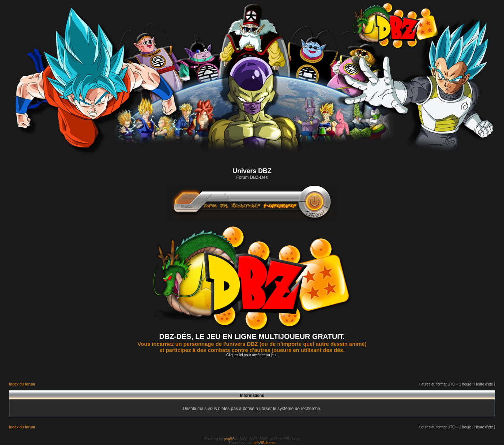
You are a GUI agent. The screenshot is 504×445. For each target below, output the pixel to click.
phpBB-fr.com (265, 443)
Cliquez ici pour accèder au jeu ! (252, 355)
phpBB (229, 439)
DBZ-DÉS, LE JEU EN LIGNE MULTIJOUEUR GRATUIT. (252, 336)
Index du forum (22, 384)
